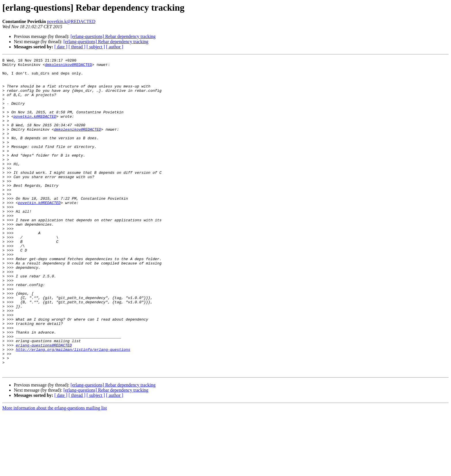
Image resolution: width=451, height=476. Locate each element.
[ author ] (115, 47)
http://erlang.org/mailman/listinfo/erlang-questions (73, 408)
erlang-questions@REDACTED (44, 403)
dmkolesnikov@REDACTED (68, 66)
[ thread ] (77, 47)
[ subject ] (96, 47)
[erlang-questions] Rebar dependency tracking (113, 36)
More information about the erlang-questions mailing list (55, 471)
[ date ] (61, 47)
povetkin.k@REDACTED (71, 21)
